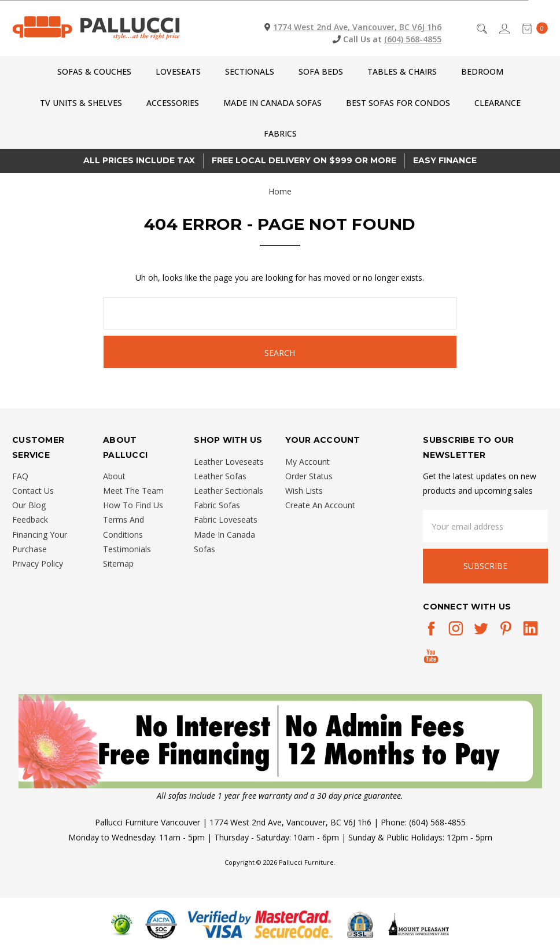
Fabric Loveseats (226, 519)
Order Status (309, 476)
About (114, 476)
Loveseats (178, 71)
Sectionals (250, 71)
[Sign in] (504, 28)
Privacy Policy (38, 563)
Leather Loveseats (229, 462)
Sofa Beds (321, 71)
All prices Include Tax (139, 160)
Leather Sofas (220, 476)
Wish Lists (304, 491)
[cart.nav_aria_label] (532, 28)
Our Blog (29, 505)
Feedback (30, 519)
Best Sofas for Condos (398, 103)
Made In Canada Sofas (272, 103)
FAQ (20, 476)
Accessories (173, 103)
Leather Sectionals (229, 491)
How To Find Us (133, 505)
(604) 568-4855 (413, 39)
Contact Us (33, 491)
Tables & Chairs (402, 71)
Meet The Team (133, 491)
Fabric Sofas (217, 505)
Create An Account (320, 505)
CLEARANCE (498, 103)
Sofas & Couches (94, 71)
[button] (280, 741)
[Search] (481, 28)
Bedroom (482, 71)
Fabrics (280, 133)
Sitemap (118, 563)
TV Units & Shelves (81, 103)
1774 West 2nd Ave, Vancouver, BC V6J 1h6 (357, 27)
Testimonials (127, 549)
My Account (307, 462)
